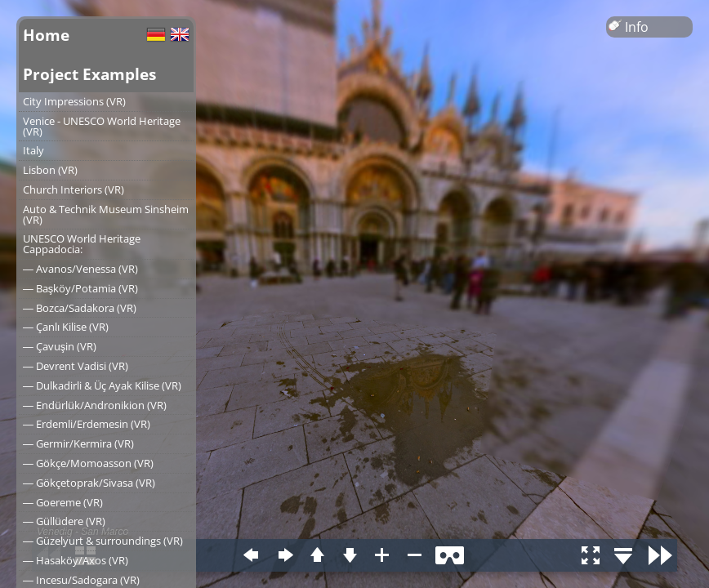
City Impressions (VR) (74, 101)
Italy (33, 150)
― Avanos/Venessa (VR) (80, 269)
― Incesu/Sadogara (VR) (81, 580)
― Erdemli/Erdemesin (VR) (87, 424)
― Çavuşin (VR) (60, 346)
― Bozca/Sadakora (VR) (80, 308)
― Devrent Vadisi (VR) (76, 366)
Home (46, 35)
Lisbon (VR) (50, 170)
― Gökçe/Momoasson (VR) (88, 463)
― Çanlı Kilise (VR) (66, 327)
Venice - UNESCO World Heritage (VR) (102, 126)
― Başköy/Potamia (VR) (80, 288)
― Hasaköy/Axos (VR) (76, 560)
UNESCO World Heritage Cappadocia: (82, 244)
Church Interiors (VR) (74, 189)
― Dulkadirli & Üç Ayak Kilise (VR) (102, 385)
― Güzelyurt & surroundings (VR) (103, 541)
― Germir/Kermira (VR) (78, 443)
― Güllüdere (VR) (64, 521)
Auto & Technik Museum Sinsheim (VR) (106, 214)
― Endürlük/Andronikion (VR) (95, 405)
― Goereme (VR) (63, 502)
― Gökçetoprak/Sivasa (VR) (89, 483)
